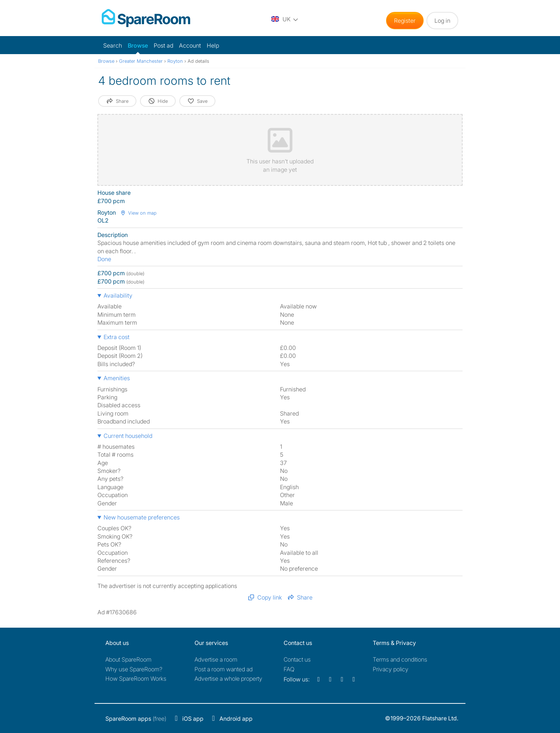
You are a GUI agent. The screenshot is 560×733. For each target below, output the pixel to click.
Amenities (117, 378)
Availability (118, 295)
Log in (442, 21)
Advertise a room (216, 659)
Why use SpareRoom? (134, 669)
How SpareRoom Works (136, 679)
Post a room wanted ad (224, 669)
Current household (128, 436)
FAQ (289, 669)
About (128, 659)
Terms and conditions (400, 659)
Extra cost (117, 337)
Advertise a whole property (228, 679)
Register (405, 21)
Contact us (297, 659)
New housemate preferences (142, 517)
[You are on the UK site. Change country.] (285, 19)
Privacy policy (391, 669)
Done (104, 259)
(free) (136, 719)
